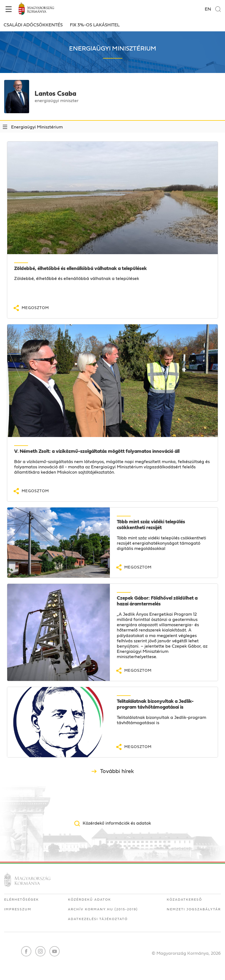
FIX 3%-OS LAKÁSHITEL (95, 25)
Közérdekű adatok (89, 900)
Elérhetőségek (22, 900)
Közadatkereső (184, 900)
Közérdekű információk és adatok (117, 823)
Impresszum (18, 909)
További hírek (117, 771)
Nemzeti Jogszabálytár (194, 909)
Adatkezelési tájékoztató (98, 919)
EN (208, 9)
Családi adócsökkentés (33, 25)
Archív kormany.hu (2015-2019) (103, 909)
